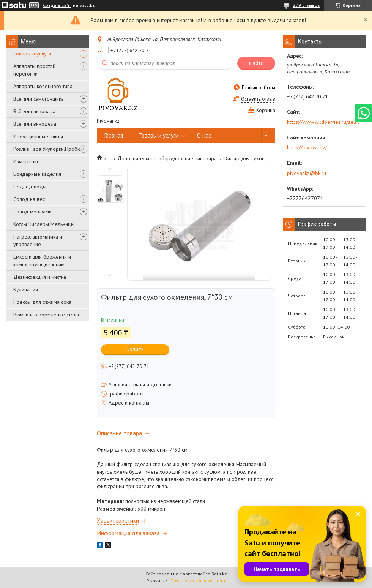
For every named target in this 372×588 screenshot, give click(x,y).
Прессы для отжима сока (42, 302)
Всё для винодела (35, 124)
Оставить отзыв (258, 99)
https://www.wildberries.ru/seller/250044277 (324, 122)
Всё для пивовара (34, 111)
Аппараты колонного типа (43, 86)
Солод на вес (29, 199)
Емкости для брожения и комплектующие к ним (42, 261)
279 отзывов (307, 5)
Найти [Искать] (256, 63)
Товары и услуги (32, 54)
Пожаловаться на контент (198, 581)
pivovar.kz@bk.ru (307, 173)
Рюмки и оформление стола (46, 315)
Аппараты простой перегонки (34, 70)
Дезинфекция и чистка (40, 277)
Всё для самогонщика (39, 99)
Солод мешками (32, 212)
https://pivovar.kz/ (307, 147)
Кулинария (26, 289)
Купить (135, 349)
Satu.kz (219, 574)
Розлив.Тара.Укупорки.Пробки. (48, 149)
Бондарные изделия (37, 174)
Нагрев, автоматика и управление (38, 240)
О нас (204, 135)
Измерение (27, 161)
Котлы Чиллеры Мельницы (44, 224)
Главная (114, 135)
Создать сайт (57, 5)
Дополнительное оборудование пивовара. (168, 158)
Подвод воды (30, 187)
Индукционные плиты (38, 136)
